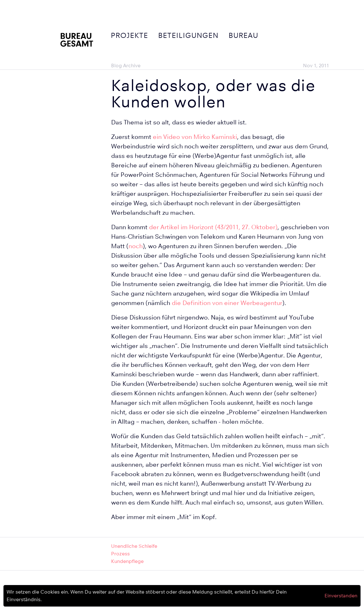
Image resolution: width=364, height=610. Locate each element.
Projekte (129, 35)
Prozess (120, 554)
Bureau (243, 35)
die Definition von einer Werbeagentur (227, 303)
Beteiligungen (188, 35)
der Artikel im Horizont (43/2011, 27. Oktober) (213, 227)
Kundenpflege (127, 561)
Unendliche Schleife (134, 546)
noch (136, 246)
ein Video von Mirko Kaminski (195, 137)
